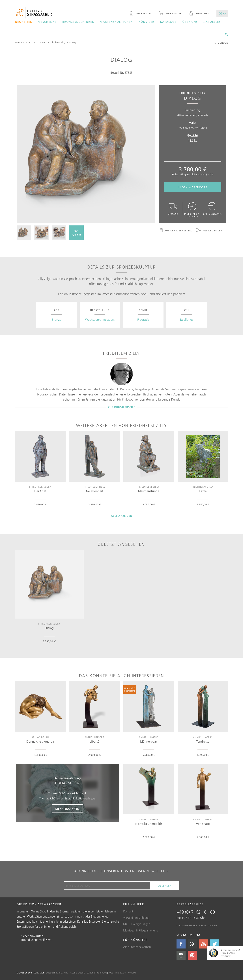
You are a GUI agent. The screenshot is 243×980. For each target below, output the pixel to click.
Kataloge (168, 22)
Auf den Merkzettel (176, 231)
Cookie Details (78, 973)
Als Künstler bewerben (137, 947)
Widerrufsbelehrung (97, 973)
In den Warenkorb (193, 187)
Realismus (187, 320)
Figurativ (143, 320)
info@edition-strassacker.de (197, 925)
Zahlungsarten (213, 209)
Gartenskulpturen (117, 22)
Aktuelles (212, 22)
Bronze (56, 320)
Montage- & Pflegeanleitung (141, 930)
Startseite (20, 42)
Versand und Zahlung (136, 918)
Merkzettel (140, 14)
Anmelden (199, 14)
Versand (173, 209)
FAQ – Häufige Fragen (137, 924)
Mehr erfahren (67, 809)
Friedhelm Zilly (58, 42)
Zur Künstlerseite (122, 407)
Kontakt (128, 911)
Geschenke (47, 22)
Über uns (190, 22)
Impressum (121, 973)
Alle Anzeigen (122, 516)
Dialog (73, 42)
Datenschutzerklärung (57, 973)
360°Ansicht (76, 233)
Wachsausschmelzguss (100, 320)
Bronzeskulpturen (78, 22)
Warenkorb (170, 14)
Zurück (221, 43)
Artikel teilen (209, 231)
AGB (111, 973)
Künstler (146, 22)
